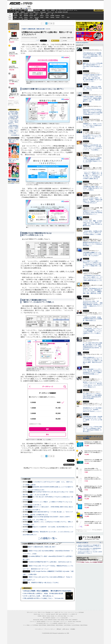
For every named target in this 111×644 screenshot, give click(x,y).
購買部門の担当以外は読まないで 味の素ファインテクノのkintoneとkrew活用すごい (93, 244)
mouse (21, 14)
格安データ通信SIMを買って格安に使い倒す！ (34, 29)
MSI (42, 14)
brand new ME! (64, 618)
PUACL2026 (65, 12)
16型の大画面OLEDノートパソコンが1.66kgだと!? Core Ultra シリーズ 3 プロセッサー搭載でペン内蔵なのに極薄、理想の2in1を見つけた (93, 361)
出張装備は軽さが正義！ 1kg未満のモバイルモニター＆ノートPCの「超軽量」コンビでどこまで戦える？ (92, 419)
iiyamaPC (26, 14)
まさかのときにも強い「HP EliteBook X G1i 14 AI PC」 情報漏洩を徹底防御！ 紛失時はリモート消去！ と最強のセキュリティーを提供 (93, 304)
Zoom (68, 17)
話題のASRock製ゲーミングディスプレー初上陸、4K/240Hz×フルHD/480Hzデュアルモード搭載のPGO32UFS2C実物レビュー (93, 372)
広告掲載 (73, 629)
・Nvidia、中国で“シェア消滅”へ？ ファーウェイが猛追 (13, 132)
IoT (16, 10)
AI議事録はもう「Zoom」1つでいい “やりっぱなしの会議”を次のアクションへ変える (93, 125)
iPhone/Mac (37, 10)
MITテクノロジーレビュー (69, 623)
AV (57, 10)
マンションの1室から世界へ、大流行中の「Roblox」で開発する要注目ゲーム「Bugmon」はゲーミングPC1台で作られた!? (93, 200)
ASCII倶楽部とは (15, 135)
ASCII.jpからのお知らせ (82, 543)
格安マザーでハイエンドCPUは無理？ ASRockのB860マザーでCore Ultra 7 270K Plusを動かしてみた (93, 66)
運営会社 (59, 629)
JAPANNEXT (26, 19)
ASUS (47, 14)
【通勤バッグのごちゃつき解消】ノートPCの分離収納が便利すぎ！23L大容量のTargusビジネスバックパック (92, 160)
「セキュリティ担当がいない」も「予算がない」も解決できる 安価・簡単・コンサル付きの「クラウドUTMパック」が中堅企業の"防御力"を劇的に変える (92, 175)
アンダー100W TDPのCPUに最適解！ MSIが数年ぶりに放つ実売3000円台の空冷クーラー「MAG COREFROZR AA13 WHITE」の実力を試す (92, 346)
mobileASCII (60, 623)
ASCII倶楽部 (99, 10)
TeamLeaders (43, 12)
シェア (38, 40)
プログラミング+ (51, 12)
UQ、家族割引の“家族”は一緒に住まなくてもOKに (43, 583)
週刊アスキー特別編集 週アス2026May (14, 141)
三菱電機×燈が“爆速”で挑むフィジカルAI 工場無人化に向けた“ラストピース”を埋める (93, 188)
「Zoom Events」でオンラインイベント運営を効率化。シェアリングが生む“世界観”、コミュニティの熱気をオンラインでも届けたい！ (92, 332)
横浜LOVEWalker (43, 625)
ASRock (42, 16)
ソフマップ (31, 19)
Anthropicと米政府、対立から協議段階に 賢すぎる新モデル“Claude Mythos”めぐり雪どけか (53, 591)
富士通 (15, 14)
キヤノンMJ (21, 19)
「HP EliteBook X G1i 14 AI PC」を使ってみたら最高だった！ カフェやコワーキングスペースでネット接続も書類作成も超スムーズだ (93, 278)
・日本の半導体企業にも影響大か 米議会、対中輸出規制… (13, 118)
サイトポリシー (39, 629)
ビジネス (20, 10)
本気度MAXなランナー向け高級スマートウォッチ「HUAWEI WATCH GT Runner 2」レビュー (93, 410)
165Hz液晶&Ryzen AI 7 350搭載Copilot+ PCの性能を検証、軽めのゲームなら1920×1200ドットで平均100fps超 (93, 55)
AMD (21, 16)
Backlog (52, 17)
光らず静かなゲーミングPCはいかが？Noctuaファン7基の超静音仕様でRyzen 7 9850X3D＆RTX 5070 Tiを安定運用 (92, 396)
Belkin (63, 16)
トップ (10, 10)
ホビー (48, 10)
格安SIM (17, 12)
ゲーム (76, 10)
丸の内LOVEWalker (76, 625)
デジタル (27, 3)
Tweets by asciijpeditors (82, 43)
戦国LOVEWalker (84, 625)
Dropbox (42, 17)
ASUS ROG (26, 16)
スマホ (64, 10)
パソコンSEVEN (37, 14)
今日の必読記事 (39, 623)
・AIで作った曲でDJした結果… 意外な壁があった (13, 122)
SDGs (56, 12)
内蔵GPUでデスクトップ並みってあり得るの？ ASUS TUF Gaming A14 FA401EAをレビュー (93, 213)
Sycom (31, 14)
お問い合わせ (66, 629)
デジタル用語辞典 (53, 623)
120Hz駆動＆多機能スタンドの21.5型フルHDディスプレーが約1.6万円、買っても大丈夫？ (92, 254)
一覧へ (100, 543)
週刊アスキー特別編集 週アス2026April (14, 161)
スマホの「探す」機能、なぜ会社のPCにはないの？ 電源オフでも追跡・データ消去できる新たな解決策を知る (93, 223)
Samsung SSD (36, 620)
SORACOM (50, 620)
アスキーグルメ (30, 12)
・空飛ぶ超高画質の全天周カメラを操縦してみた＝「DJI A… (14, 127)
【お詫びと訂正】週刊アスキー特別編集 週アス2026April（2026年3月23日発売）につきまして (89, 546)
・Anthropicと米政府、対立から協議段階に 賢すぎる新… (13, 113)
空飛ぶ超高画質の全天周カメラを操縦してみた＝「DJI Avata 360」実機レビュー (48, 598)
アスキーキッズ (11, 12)
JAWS (15, 17)
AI (13, 10)
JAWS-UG (44, 616)
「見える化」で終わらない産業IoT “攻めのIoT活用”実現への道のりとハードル (92, 88)
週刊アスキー (36, 12)
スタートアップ (70, 10)
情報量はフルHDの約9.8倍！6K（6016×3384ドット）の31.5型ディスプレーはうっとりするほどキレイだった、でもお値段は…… (92, 147)
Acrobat (21, 17)
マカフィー (15, 19)
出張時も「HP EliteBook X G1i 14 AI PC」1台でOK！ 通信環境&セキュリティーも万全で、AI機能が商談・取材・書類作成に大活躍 (93, 291)
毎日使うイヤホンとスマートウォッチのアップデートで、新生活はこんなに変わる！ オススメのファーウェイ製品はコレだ (93, 385)
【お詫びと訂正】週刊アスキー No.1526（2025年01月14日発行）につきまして (90, 553)
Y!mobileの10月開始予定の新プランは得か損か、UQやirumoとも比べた (50, 562)
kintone (26, 17)
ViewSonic (58, 16)
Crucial (47, 16)
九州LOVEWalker (67, 625)
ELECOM (15, 16)
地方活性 (60, 12)
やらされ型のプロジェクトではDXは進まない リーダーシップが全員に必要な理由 (92, 137)
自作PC (53, 10)
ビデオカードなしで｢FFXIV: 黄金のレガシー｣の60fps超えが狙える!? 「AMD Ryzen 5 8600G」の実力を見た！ (92, 429)
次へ (52, 23)
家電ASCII (23, 12)
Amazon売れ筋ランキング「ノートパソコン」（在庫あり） (13, 26)
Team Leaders (56, 622)
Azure (31, 17)
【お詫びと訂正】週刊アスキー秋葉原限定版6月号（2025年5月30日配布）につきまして (89, 549)
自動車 (44, 10)
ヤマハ (63, 17)
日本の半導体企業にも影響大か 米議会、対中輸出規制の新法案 (43, 593)
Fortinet (58, 17)
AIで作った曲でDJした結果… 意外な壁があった (39, 596)
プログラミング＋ (64, 622)
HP (52, 14)
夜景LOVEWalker (59, 625)
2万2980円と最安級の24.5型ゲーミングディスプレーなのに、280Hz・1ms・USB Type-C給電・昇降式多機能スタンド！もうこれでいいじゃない (92, 78)
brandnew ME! (37, 19)
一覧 (49, 41)
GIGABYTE (31, 16)
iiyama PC (53, 614)
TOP (28, 612)
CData (47, 17)
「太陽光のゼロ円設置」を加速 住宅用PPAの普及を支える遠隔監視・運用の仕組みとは (92, 319)
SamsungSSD (35, 16)
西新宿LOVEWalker (51, 625)
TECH (25, 10)
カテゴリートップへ (69, 465)
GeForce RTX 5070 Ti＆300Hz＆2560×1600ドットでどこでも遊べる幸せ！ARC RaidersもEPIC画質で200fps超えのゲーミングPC (93, 112)
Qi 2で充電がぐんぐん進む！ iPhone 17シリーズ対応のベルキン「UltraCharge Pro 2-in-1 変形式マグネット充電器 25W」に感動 (92, 264)
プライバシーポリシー (50, 629)
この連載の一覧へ (48, 538)
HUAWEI (52, 16)
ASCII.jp (15, 3)
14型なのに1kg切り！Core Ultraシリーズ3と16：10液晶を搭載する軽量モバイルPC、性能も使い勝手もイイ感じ (92, 99)
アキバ (60, 10)
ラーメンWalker (26, 625)
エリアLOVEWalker (34, 625)
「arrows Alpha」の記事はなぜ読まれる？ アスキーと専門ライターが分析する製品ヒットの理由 (92, 233)
